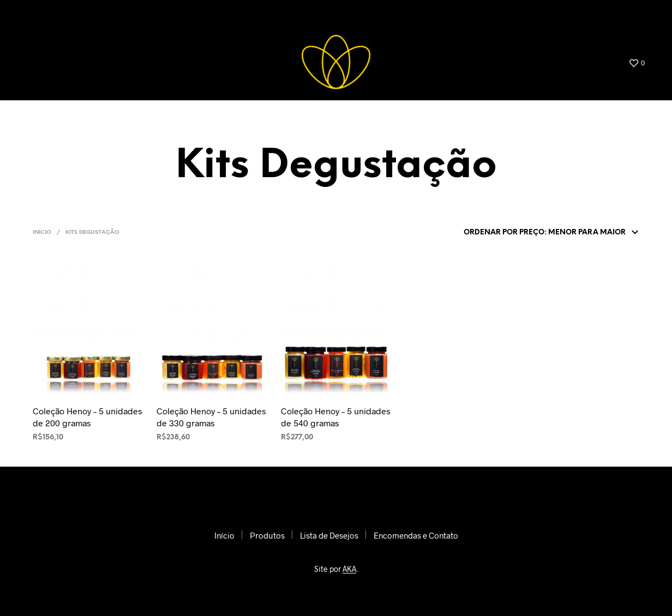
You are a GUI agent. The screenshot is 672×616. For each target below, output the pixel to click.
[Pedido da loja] (549, 233)
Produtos (421, 13)
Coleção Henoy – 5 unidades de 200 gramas (88, 417)
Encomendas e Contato (590, 13)
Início (370, 13)
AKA (349, 569)
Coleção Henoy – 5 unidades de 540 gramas (336, 417)
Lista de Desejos (491, 13)
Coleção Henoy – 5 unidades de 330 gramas (211, 417)
